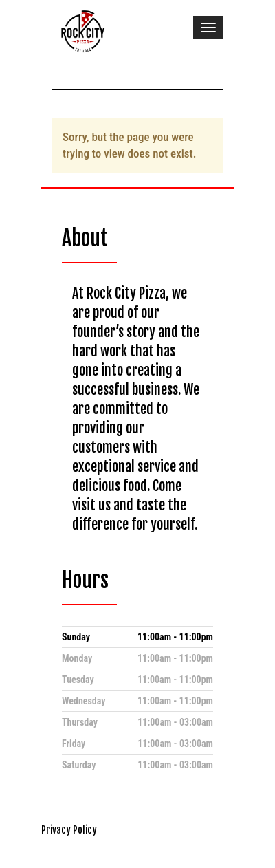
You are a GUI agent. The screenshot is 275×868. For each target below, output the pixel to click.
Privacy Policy (69, 830)
